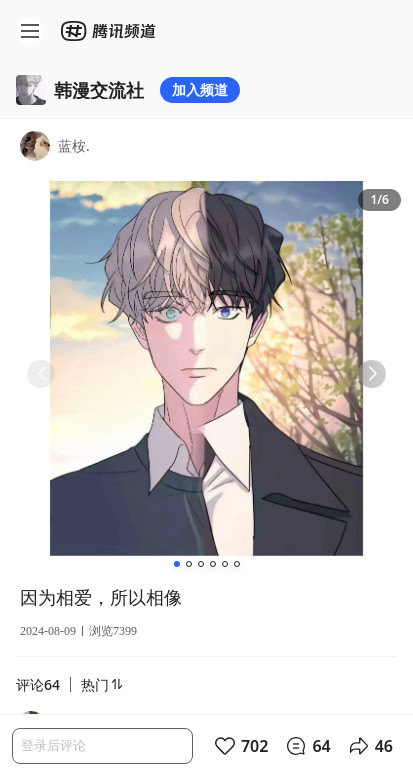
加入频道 (200, 89)
